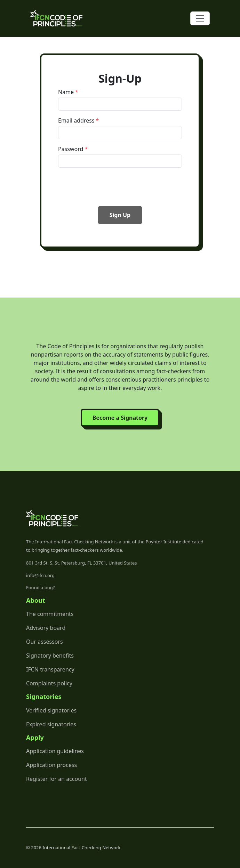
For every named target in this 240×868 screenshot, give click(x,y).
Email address (76, 120)
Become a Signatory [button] (120, 418)
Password (71, 149)
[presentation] (111, 187)
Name (66, 92)
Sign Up (120, 215)
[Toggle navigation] (200, 18)
